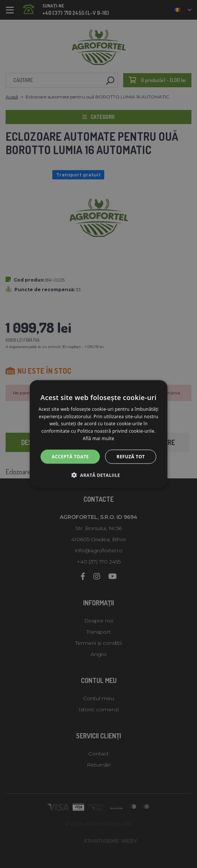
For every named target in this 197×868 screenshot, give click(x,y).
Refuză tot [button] (131, 456)
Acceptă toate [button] (70, 456)
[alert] (98, 434)
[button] (98, 475)
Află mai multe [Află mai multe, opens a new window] (98, 438)
